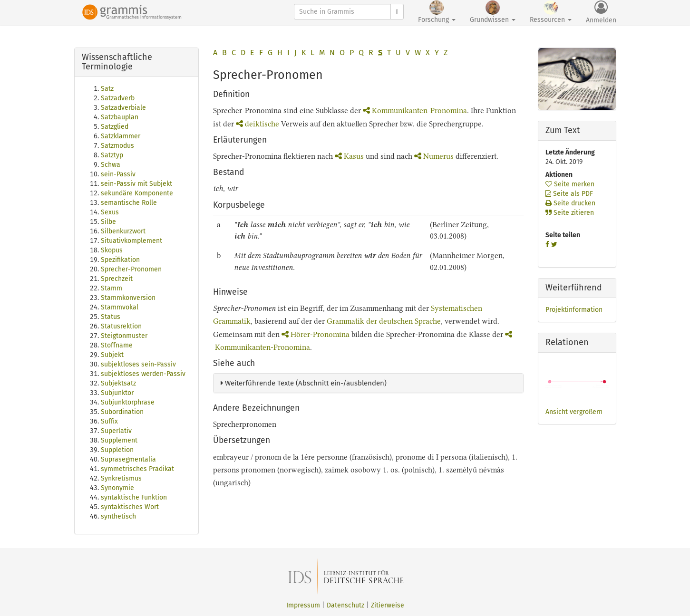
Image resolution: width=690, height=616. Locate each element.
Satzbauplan (120, 117)
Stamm (112, 288)
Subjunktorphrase (128, 402)
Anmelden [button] (601, 12)
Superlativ (116, 431)
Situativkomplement (131, 241)
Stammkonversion (128, 298)
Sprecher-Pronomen (131, 269)
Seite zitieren (570, 213)
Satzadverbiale (123, 108)
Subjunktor (117, 393)
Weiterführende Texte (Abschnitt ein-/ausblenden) (304, 383)
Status (111, 317)
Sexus (110, 212)
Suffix (109, 421)
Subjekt (112, 355)
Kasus (349, 156)
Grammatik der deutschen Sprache (384, 321)
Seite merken (570, 184)
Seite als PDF (569, 194)
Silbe (108, 222)
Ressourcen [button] (551, 12)
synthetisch (118, 516)
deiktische (258, 124)
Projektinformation (574, 310)
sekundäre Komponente (137, 193)
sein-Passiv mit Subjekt (136, 184)
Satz (107, 89)
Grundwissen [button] (493, 12)
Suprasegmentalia (128, 459)
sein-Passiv (118, 174)
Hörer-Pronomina (316, 334)
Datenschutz (345, 605)
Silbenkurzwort (123, 231)
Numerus (434, 156)
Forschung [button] (437, 12)
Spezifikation (120, 260)
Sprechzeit (117, 279)
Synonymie (117, 488)
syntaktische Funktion (134, 497)
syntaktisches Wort (130, 507)
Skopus (112, 250)
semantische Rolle (129, 203)
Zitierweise (388, 605)
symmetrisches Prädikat (137, 469)
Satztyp (112, 155)
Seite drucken (570, 203)
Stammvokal (120, 307)
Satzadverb (118, 98)
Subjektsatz (118, 383)
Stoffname (117, 345)
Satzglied (115, 127)
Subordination (122, 412)
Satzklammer (121, 136)
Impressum (303, 605)
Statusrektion (121, 326)
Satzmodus (117, 146)
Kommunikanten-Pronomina (415, 111)
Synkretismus (121, 478)
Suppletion (117, 450)
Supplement (119, 440)
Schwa (111, 165)
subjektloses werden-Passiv (143, 374)
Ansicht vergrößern (574, 412)
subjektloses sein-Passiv (138, 364)
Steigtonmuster (124, 336)
